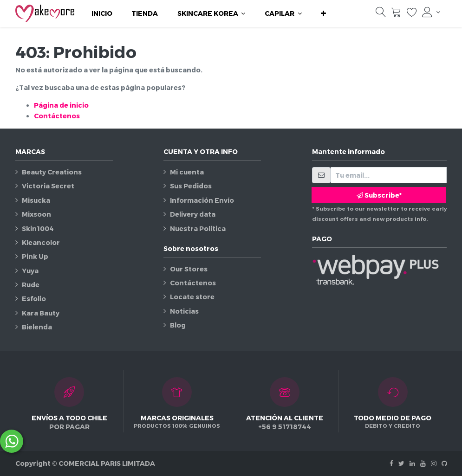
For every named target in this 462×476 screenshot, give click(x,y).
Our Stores (189, 269)
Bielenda (37, 327)
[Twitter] (401, 463)
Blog (178, 325)
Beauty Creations (52, 172)
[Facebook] (391, 463)
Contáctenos (57, 116)
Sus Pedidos (191, 186)
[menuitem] (102, 13)
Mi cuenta (187, 172)
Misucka (36, 200)
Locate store (192, 297)
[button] (323, 13)
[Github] (444, 463)
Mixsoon (36, 214)
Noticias (184, 311)
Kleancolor (41, 242)
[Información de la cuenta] (431, 12)
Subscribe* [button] (379, 195)
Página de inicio (61, 105)
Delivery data (193, 214)
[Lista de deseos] (412, 14)
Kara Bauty (41, 313)
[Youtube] (423, 463)
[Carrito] (396, 14)
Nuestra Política (198, 228)
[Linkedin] (412, 463)
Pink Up (35, 256)
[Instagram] (434, 463)
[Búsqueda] (381, 14)
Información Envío (202, 200)
